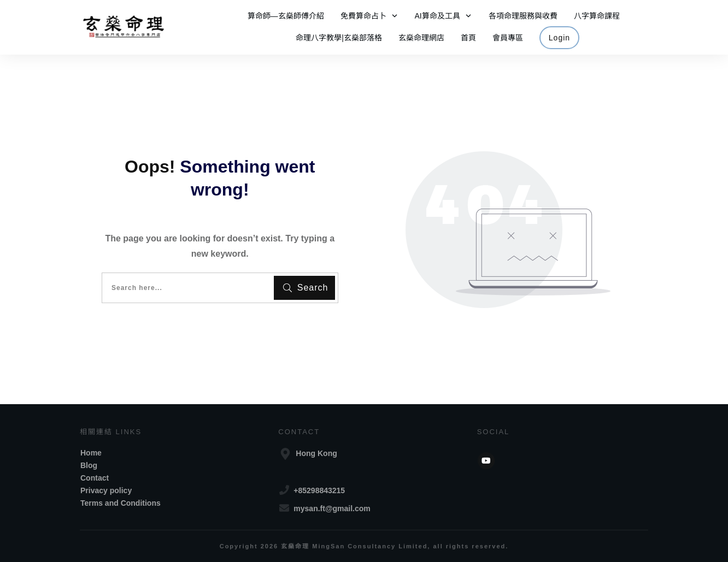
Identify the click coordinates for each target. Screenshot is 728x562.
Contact (95, 478)
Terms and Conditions (121, 503)
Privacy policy (106, 490)
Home (91, 453)
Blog (89, 465)
